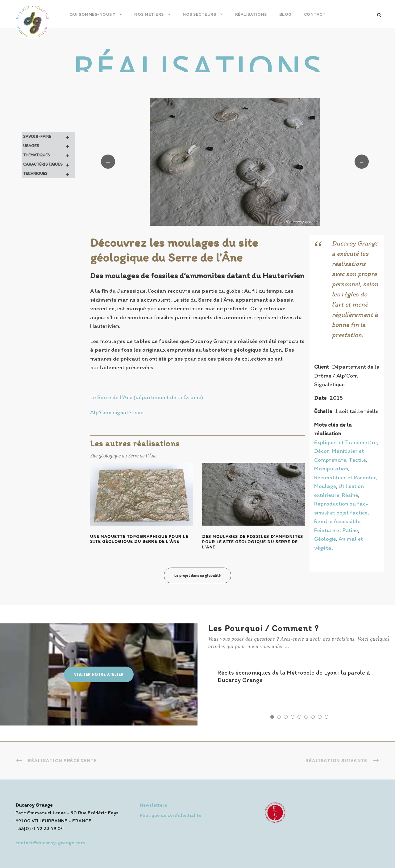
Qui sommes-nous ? (92, 14)
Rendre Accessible (337, 521)
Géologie (325, 539)
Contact (315, 14)
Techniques (49, 174)
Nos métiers (149, 14)
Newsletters (154, 805)
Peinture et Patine (336, 530)
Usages (49, 146)
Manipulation (331, 468)
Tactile (357, 460)
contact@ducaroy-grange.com (50, 842)
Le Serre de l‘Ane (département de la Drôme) (147, 397)
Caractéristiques (49, 164)
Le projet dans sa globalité (197, 575)
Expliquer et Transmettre (345, 442)
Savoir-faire (49, 137)
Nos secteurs (199, 14)
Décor (322, 451)
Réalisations (251, 14)
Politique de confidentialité (170, 815)
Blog (285, 14)
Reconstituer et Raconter (345, 477)
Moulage (325, 486)
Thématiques (49, 155)
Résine (350, 495)
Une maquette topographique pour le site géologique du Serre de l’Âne (139, 539)
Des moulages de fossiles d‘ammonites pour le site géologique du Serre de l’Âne (253, 542)
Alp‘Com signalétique (117, 412)
